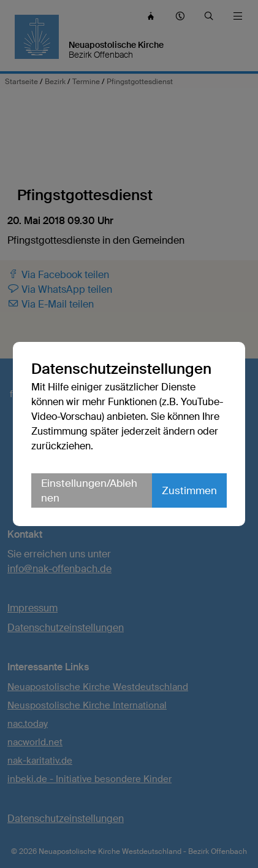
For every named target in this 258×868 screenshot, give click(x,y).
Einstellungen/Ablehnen (89, 490)
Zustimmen (189, 490)
